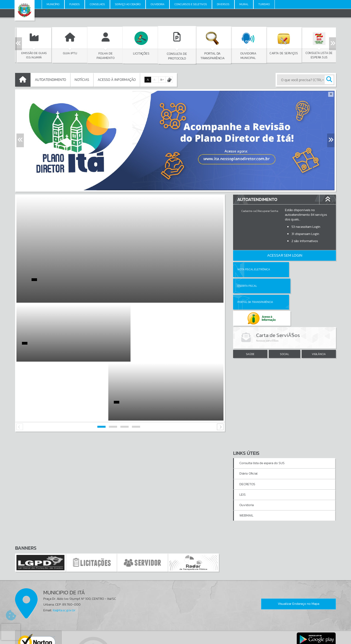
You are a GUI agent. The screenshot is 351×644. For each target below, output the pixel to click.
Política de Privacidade (175, 638)
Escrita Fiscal (299, 269)
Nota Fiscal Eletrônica (254, 269)
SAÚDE (250, 322)
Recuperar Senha (268, 211)
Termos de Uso (176, 634)
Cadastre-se (249, 211)
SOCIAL (285, 322)
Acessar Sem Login (285, 255)
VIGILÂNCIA (319, 322)
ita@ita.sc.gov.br (64, 551)
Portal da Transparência (255, 286)
